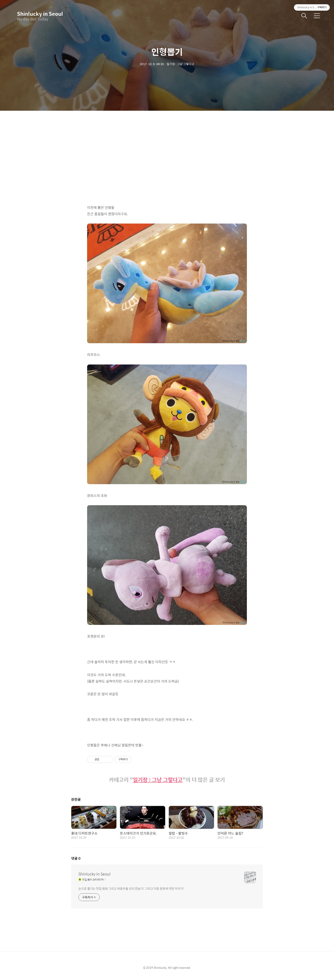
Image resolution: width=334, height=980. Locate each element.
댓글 (76, 858)
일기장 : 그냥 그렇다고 (158, 780)
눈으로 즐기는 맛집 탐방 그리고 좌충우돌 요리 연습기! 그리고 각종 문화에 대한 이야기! (131, 888)
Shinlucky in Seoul (38, 14)
